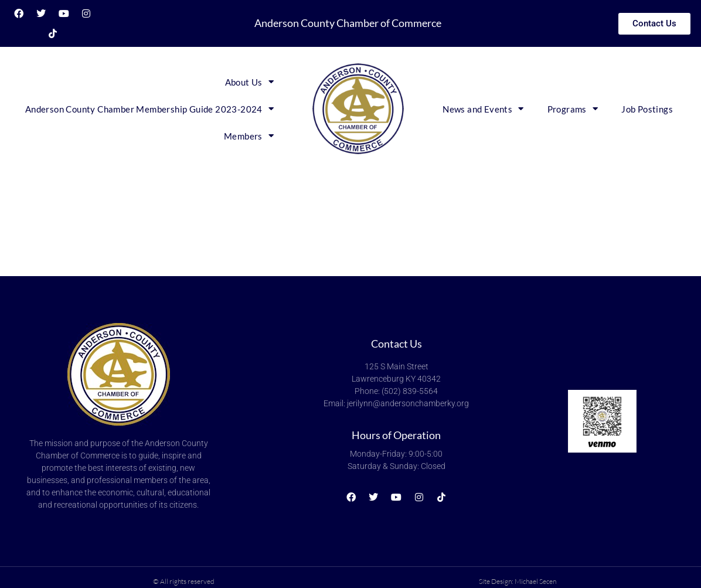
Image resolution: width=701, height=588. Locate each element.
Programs (573, 109)
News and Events (483, 109)
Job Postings (647, 109)
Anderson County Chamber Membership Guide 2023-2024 (149, 109)
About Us (250, 82)
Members (249, 136)
